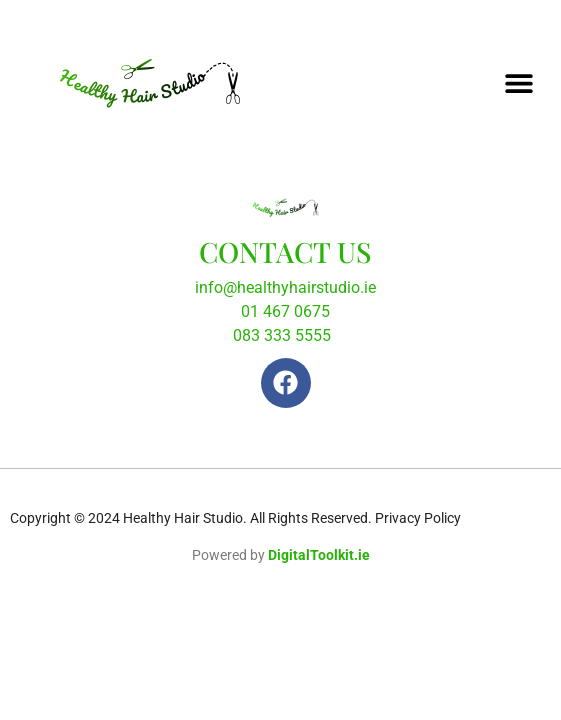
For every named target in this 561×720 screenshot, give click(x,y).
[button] (518, 82)
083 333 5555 (282, 335)
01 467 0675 (285, 311)
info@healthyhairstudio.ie (285, 287)
